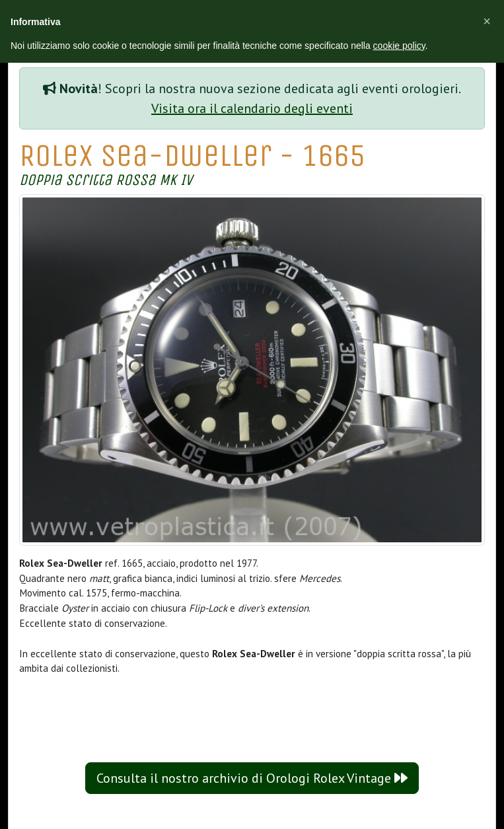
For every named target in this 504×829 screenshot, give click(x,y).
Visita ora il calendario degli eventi (252, 108)
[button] (487, 21)
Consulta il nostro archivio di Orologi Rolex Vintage (252, 778)
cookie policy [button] (399, 46)
